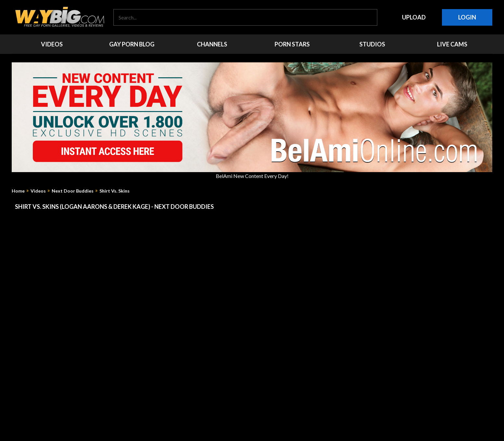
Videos (38, 191)
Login (467, 17)
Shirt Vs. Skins (115, 191)
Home (18, 191)
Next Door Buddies (73, 191)
